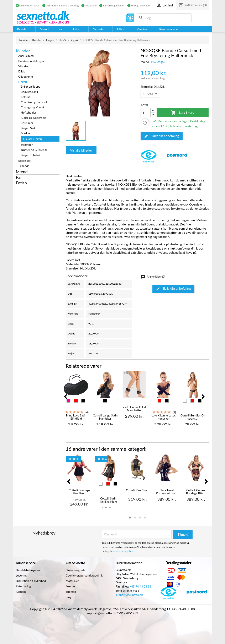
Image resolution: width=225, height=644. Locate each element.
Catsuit (25, 97)
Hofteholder (29, 112)
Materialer (72, 581)
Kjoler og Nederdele (33, 118)
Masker (25, 133)
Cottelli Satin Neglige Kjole (108, 500)
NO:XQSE (158, 62)
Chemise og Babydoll (34, 102)
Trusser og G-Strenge (34, 150)
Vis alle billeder (81, 150)
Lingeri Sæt (28, 128)
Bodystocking (29, 92)
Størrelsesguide (75, 570)
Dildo (22, 71)
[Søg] (164, 18)
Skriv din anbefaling (162, 136)
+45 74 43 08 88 (140, 586)
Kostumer (27, 123)
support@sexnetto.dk (129, 595)
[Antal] (146, 113)
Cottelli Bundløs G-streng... (193, 417)
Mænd (22, 171)
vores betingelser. (124, 551)
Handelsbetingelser (28, 570)
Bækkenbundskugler (31, 61)
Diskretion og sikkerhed (31, 581)
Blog (69, 597)
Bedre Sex (25, 161)
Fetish (21, 183)
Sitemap (71, 592)
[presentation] (66, 397)
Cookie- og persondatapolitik (84, 575)
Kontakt (21, 592)
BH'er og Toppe (31, 86)
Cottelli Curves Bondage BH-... (196, 492)
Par (19, 177)
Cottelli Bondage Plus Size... (79, 492)
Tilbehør (24, 166)
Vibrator (24, 66)
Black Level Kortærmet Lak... (167, 492)
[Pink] (68, 401)
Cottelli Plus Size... (137, 490)
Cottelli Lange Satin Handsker (105, 417)
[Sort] (83, 401)
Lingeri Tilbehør (31, 155)
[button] (130, 518)
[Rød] (76, 401)
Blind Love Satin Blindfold (76, 417)
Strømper (27, 145)
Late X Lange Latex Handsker (163, 417)
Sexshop (71, 586)
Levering (21, 575)
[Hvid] (185, 401)
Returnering (23, 586)
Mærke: (145, 62)
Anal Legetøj (26, 56)
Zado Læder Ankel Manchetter (134, 409)
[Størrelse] (150, 94)
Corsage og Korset (32, 107)
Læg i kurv (183, 113)
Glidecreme (26, 77)
